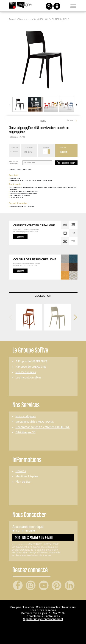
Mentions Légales (27, 477)
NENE (66, 19)
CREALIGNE (44, 19)
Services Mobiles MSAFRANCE (35, 422)
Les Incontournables (29, 378)
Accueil (12, 19)
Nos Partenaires (26, 372)
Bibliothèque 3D (26, 433)
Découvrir (20, 237)
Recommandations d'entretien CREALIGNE (43, 427)
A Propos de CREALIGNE (31, 367)
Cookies (21, 471)
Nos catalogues (26, 416)
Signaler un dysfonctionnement (43, 619)
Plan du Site (23, 482)
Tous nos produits (27, 19)
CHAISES (56, 19)
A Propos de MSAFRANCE (32, 362)
